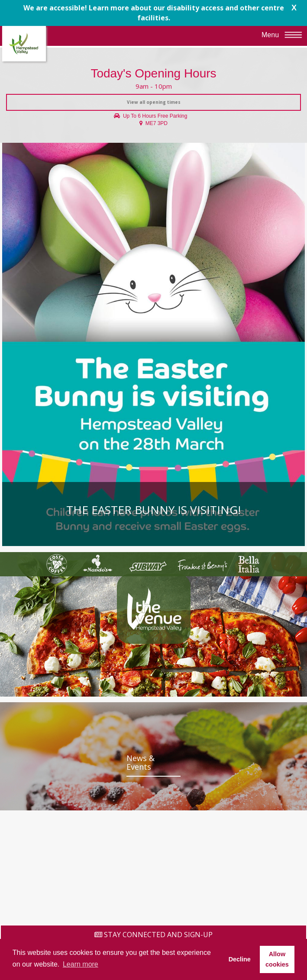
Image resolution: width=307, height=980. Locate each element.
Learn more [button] (81, 964)
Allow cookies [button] (277, 959)
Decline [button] (240, 959)
